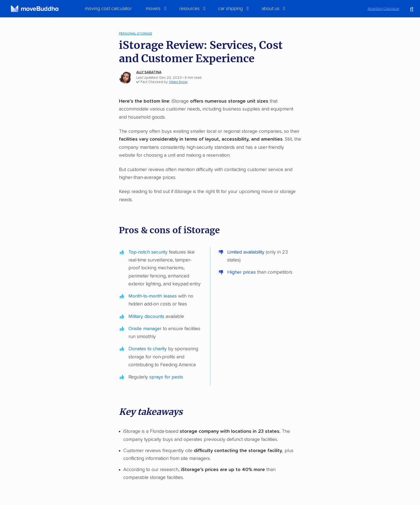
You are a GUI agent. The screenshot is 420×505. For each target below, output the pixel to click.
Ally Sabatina (149, 72)
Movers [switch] (153, 9)
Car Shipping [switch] (230, 9)
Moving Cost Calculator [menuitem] (108, 9)
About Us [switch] (271, 9)
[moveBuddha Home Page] (35, 9)
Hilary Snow (178, 82)
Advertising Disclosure (383, 9)
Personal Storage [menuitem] (136, 34)
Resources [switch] (190, 9)
